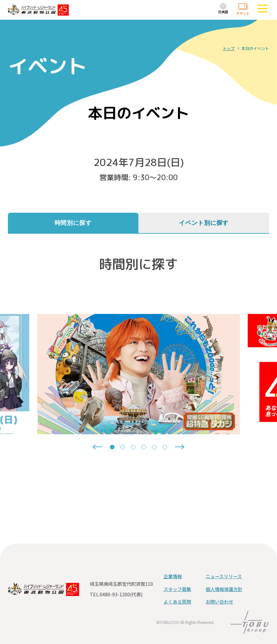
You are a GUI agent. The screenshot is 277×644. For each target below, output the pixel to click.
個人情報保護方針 (224, 589)
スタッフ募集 (177, 589)
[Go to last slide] (97, 447)
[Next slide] (180, 447)
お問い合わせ (219, 602)
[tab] (112, 447)
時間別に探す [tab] (73, 223)
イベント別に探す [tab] (204, 223)
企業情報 (173, 576)
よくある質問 (177, 602)
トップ (229, 48)
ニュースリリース (224, 576)
